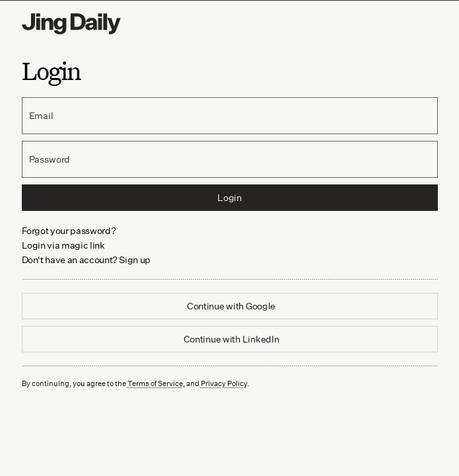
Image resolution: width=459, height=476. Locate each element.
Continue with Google (231, 306)
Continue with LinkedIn (231, 339)
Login (229, 197)
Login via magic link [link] (63, 245)
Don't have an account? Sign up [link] (87, 259)
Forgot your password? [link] (69, 230)
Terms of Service (155, 383)
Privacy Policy (224, 383)
